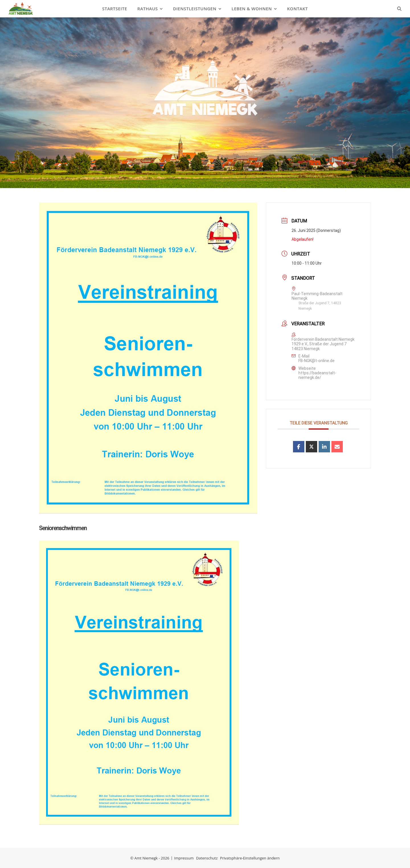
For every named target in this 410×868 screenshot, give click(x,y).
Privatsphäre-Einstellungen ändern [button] (250, 858)
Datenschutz (207, 858)
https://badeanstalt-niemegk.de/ (317, 375)
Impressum (184, 858)
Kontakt (297, 9)
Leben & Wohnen (252, 9)
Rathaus (147, 9)
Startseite (115, 9)
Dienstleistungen (195, 9)
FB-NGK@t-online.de (316, 361)
